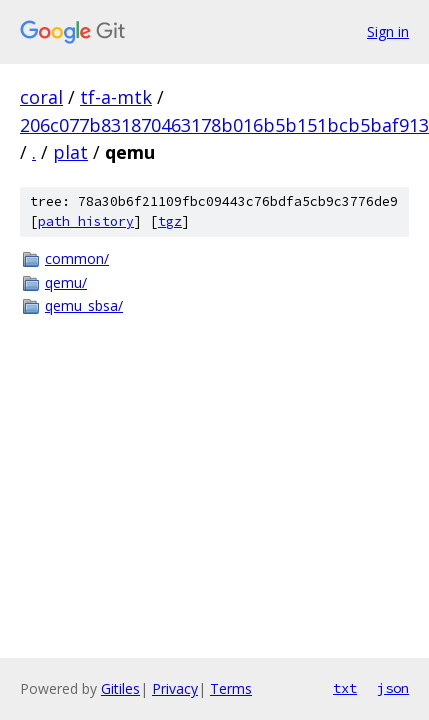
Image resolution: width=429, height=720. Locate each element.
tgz (170, 221)
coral (41, 97)
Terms (231, 688)
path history (86, 221)
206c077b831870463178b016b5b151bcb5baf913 (224, 125)
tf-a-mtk (116, 97)
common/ (77, 258)
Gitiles (120, 688)
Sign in (388, 31)
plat (70, 152)
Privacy (175, 688)
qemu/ (66, 282)
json (393, 688)
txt (345, 688)
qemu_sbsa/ (84, 305)
